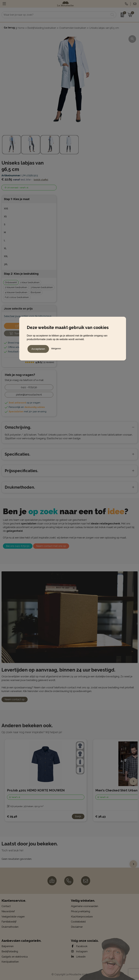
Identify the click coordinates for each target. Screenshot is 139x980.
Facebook (79, 946)
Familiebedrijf (9, 922)
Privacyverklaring (80, 911)
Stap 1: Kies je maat (17, 199)
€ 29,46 (12, 816)
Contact (6, 906)
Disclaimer (77, 927)
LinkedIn (78, 957)
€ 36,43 (100, 816)
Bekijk (78, 816)
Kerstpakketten (10, 962)
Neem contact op (15, 699)
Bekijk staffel (41, 180)
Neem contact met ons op (51, 546)
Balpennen (8, 946)
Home (21, 28)
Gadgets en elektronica (15, 957)
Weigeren (56, 348)
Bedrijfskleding (10, 951)
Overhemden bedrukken (73, 28)
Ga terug (9, 28)
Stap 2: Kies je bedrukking (21, 274)
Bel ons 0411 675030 (18, 546)
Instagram (79, 951)
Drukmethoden (10, 927)
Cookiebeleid (78, 922)
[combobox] (55, 15)
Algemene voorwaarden (85, 906)
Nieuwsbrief (8, 911)
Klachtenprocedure (82, 917)
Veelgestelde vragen (13, 917)
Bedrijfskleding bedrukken (42, 28)
